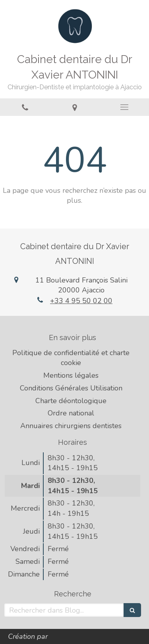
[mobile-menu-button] (124, 107)
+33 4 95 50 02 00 (81, 301)
